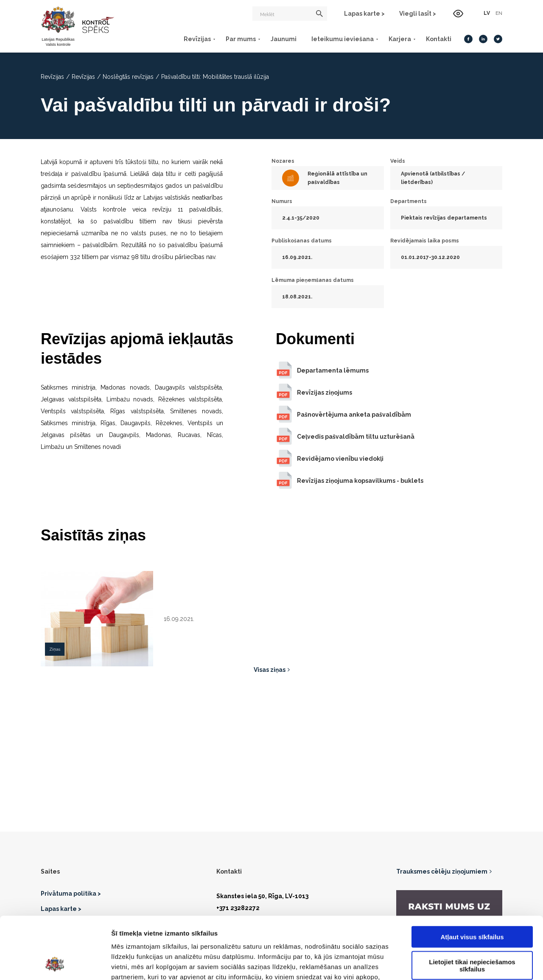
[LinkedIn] (483, 39)
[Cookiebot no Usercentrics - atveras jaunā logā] (55, 963)
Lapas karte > (364, 14)
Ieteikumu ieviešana (343, 39)
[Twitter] (498, 39)
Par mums (241, 39)
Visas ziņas (270, 670)
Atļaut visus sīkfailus (472, 878)
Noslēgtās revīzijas (128, 77)
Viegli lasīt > (418, 14)
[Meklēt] (290, 14)
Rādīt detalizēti (462, 963)
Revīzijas (197, 39)
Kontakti (439, 39)
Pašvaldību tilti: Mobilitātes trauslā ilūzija (215, 77)
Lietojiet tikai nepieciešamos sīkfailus (472, 907)
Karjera (400, 39)
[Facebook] (468, 39)
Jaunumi (284, 39)
